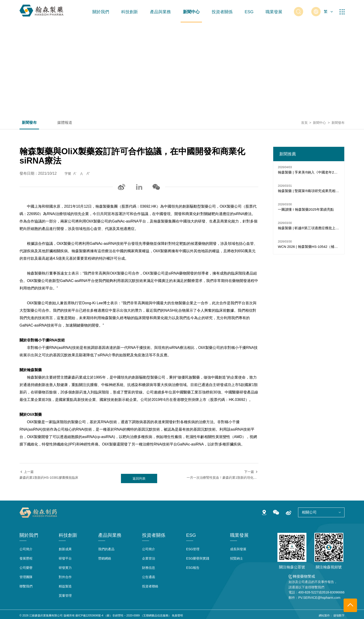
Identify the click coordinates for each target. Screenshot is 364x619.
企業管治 (149, 558)
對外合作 (65, 577)
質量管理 (65, 596)
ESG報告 (193, 568)
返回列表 (139, 478)
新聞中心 (191, 12)
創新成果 (65, 549)
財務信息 (149, 568)
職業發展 (274, 12)
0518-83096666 (333, 592)
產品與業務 (160, 12)
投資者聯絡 (150, 586)
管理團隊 (26, 577)
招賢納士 (237, 558)
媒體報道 (65, 123)
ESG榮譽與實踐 (198, 558)
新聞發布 (29, 123)
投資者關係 (222, 12)
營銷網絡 (105, 558)
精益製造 (65, 586)
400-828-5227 (308, 592)
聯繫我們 (26, 586)
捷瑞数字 (339, 616)
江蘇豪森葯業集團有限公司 (46, 616)
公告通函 (149, 577)
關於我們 (101, 12)
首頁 (304, 123)
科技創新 (130, 12)
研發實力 (65, 568)
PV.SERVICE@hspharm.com (319, 598)
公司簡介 (26, 549)
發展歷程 (26, 558)
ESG (249, 12)
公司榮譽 (26, 568)
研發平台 (65, 558)
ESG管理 (193, 549)
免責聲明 (177, 616)
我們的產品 (106, 549)
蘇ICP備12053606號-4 (89, 616)
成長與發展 (238, 549)
